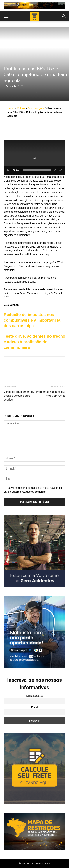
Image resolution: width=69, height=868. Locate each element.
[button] (6, 16)
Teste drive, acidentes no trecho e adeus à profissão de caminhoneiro (34, 342)
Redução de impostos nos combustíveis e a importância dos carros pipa (32, 320)
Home (11, 108)
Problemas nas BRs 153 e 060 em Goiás (51, 394)
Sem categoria (36, 108)
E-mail (35, 707)
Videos (21, 108)
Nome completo (34, 696)
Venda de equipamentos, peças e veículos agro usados (19, 396)
